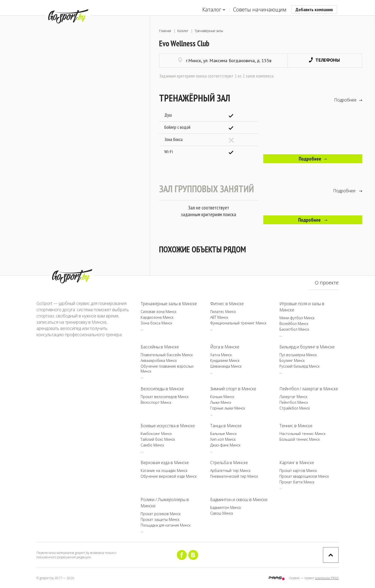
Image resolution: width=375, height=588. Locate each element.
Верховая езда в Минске (165, 463)
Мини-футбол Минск (297, 318)
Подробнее (348, 100)
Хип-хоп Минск (223, 439)
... (142, 329)
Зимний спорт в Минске (233, 389)
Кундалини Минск (225, 360)
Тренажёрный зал (195, 98)
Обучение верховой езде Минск (169, 476)
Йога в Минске (225, 347)
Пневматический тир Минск (234, 476)
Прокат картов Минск (298, 471)
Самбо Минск (152, 445)
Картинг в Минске (297, 463)
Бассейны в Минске (160, 347)
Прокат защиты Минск (160, 519)
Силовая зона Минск (158, 312)
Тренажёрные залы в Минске (169, 304)
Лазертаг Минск (293, 397)
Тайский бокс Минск (158, 439)
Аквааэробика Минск (159, 360)
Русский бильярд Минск (299, 366)
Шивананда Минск (226, 366)
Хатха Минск (221, 355)
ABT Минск (219, 317)
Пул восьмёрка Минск (298, 355)
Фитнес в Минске (227, 304)
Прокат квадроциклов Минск (304, 476)
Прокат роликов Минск (161, 514)
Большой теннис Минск (300, 439)
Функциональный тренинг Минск (238, 323)
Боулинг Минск (292, 360)
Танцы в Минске (226, 426)
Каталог (214, 10)
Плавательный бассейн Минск (167, 355)
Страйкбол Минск (295, 408)
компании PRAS (327, 578)
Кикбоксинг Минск (156, 434)
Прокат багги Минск (297, 482)
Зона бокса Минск (156, 323)
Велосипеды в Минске (162, 389)
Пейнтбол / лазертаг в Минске (309, 389)
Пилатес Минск (223, 312)
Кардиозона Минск (157, 317)
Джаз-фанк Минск (225, 445)
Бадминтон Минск (226, 507)
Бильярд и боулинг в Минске (307, 347)
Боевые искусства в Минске (168, 426)
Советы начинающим (260, 9)
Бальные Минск (223, 434)
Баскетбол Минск (294, 329)
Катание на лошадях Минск (164, 471)
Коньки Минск (222, 397)
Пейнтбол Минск (294, 402)
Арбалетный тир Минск (230, 471)
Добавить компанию (314, 9)
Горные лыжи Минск (228, 408)
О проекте (327, 283)
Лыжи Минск (221, 402)
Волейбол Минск (294, 324)
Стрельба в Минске (229, 463)
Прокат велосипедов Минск (165, 397)
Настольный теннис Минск (302, 434)
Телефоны (324, 60)
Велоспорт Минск (156, 402)
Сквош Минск (222, 513)
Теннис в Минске (296, 426)
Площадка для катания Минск (166, 525)
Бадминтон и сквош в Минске (239, 500)
